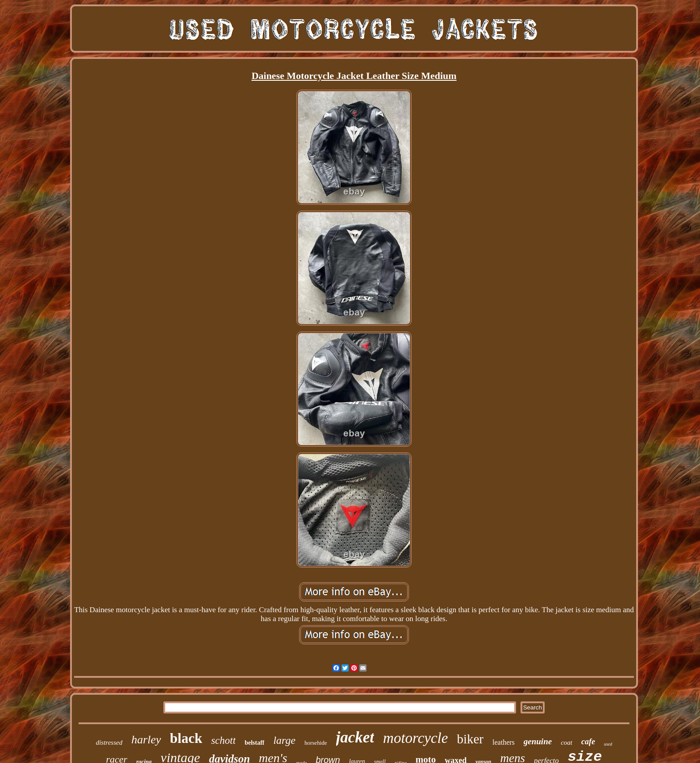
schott (223, 740)
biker (470, 739)
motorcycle (415, 738)
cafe (588, 742)
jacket (355, 737)
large (284, 740)
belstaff (254, 743)
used (608, 744)
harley (146, 740)
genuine (538, 741)
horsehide (316, 743)
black (186, 738)
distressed (109, 742)
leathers (504, 742)
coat (567, 742)
